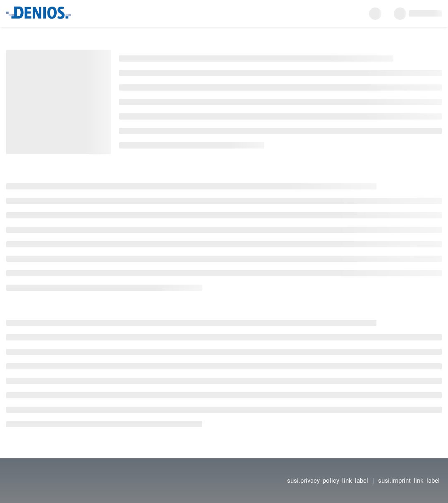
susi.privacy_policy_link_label (328, 481)
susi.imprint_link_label (409, 481)
